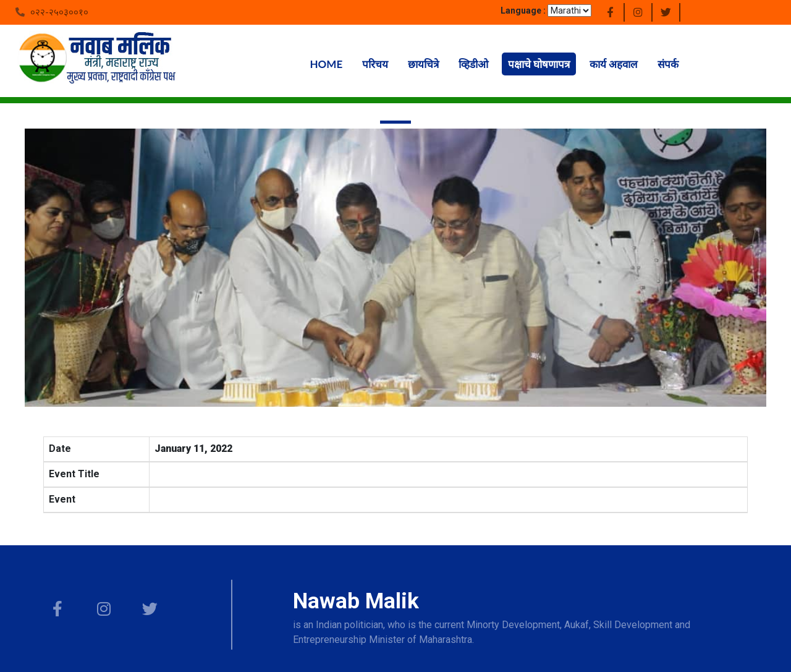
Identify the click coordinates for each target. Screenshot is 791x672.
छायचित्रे (423, 64)
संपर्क (668, 64)
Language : (523, 11)
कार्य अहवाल (614, 64)
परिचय (375, 64)
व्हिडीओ (473, 64)
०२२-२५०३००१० (59, 12)
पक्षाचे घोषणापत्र (539, 64)
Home (327, 64)
